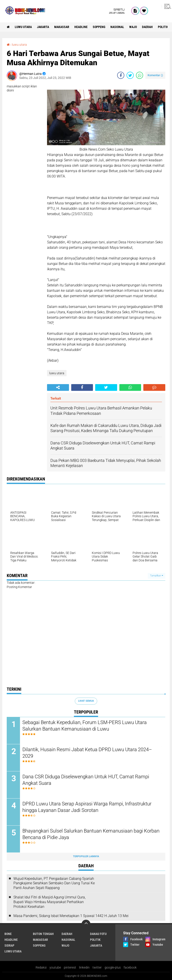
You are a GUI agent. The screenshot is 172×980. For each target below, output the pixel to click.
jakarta (43, 27)
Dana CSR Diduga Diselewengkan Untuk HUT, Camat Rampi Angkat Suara (86, 780)
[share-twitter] (130, 75)
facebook (130, 967)
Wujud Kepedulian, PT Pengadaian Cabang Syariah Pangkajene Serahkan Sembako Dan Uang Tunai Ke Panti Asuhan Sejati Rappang (54, 883)
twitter (97, 967)
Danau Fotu (98, 934)
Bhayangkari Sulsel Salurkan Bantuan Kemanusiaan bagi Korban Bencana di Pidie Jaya (91, 834)
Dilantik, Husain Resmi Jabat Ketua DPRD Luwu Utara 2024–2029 (87, 753)
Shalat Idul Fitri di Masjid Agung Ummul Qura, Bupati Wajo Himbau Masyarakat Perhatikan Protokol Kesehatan (49, 902)
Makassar (62, 27)
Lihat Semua (86, 701)
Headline (81, 27)
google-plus (113, 967)
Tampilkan (157, 576)
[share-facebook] (121, 75)
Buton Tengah (43, 934)
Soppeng (99, 27)
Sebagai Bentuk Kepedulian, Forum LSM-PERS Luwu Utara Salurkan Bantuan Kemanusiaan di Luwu (85, 726)
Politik (163, 27)
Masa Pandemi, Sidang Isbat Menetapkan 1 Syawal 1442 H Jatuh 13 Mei (71, 916)
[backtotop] (86, 924)
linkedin (84, 967)
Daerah (147, 27)
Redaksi (41, 967)
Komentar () (155, 75)
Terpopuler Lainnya (86, 856)
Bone (8, 934)
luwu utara (23, 27)
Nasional (117, 27)
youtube (55, 967)
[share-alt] (58, 387)
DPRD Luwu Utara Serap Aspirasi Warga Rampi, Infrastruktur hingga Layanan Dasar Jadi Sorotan (87, 807)
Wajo (133, 27)
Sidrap (9, 945)
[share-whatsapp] (140, 75)
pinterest (70, 967)
